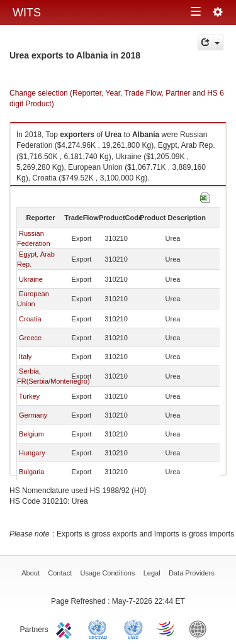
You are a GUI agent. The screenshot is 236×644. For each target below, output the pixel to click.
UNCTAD (100, 628)
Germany (33, 415)
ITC (66, 628)
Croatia (30, 319)
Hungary (32, 453)
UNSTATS (133, 628)
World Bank (201, 628)
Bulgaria (31, 472)
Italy (25, 357)
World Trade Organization (167, 628)
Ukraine (31, 279)
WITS (27, 13)
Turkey (29, 396)
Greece (30, 338)
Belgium (31, 434)
